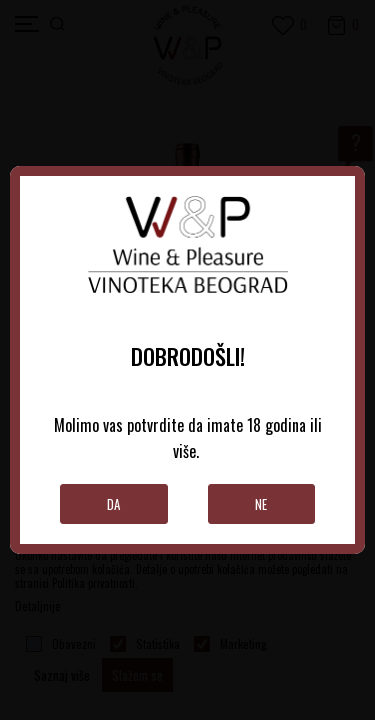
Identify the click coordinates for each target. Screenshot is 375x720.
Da (113, 504)
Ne (261, 504)
